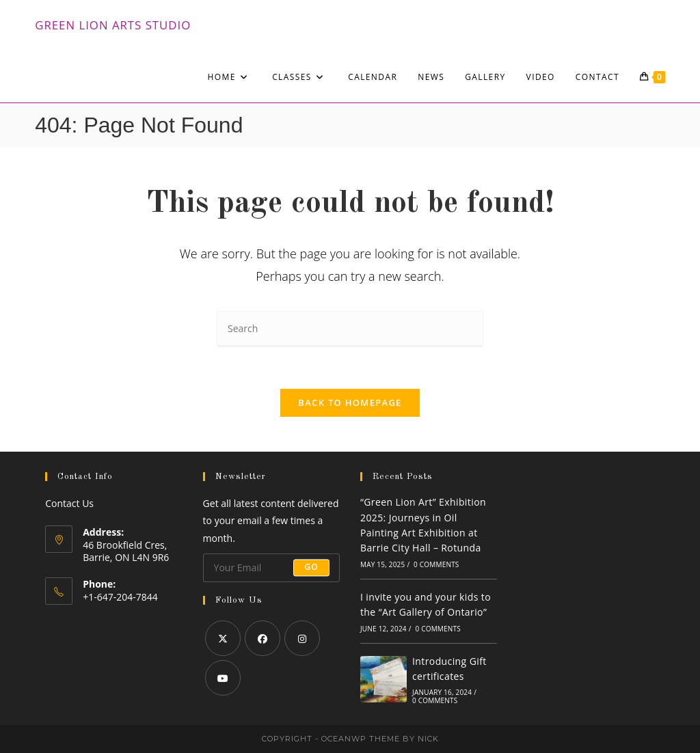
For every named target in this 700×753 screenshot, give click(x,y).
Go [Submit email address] (311, 567)
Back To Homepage (350, 402)
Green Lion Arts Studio (113, 25)
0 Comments (436, 564)
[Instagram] (302, 638)
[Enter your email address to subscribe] (271, 568)
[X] (223, 638)
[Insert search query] (350, 329)
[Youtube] (223, 678)
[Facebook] (262, 638)
